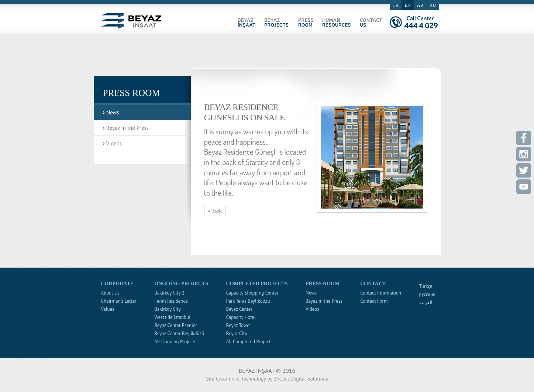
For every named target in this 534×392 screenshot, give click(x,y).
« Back (215, 211)
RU (433, 5)
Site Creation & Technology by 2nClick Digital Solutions (267, 379)
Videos (113, 143)
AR (420, 5)
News (111, 112)
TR (396, 5)
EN (408, 5)
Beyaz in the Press (126, 128)
